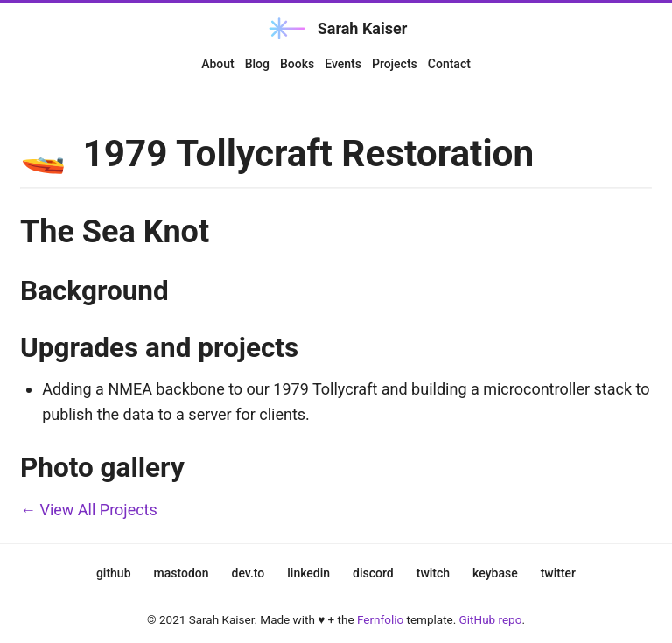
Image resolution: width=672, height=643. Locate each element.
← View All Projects (89, 510)
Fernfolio (380, 619)
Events (343, 64)
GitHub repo (491, 619)
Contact (449, 64)
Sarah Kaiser (336, 28)
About (218, 64)
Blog (257, 64)
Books (297, 64)
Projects (395, 64)
